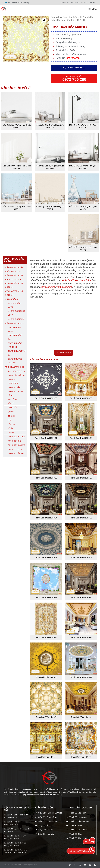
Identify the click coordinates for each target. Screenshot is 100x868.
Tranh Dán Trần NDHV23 (81, 558)
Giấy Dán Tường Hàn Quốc (15, 345)
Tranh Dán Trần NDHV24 (46, 518)
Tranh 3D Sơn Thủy (16, 437)
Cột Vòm (12, 424)
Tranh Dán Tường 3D (73, 17)
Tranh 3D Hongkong (13, 381)
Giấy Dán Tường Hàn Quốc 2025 (14, 285)
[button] (44, 20)
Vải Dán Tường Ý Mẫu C (15, 305)
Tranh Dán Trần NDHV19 (46, 597)
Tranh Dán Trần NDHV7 (46, 717)
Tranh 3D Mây (14, 387)
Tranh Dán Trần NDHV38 (81, 398)
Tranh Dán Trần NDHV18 (81, 637)
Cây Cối (11, 412)
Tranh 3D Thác (14, 441)
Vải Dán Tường (12, 299)
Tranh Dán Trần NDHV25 (81, 518)
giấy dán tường (48, 287)
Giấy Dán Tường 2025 (15, 323)
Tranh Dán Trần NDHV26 (46, 478)
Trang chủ (56, 17)
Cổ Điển (11, 416)
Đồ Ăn (10, 428)
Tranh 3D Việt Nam (16, 453)
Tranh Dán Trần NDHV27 (81, 478)
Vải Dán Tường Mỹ (16, 319)
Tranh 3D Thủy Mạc (16, 445)
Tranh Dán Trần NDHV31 (46, 438)
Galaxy (11, 433)
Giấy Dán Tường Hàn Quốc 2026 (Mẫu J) (14, 277)
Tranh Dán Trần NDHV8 (81, 717)
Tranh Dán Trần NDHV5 (81, 757)
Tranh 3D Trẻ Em (15, 449)
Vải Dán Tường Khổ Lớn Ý (16, 313)
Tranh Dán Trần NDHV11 (81, 677)
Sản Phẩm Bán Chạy (16, 371)
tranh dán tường (64, 287)
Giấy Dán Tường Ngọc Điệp (76, 280)
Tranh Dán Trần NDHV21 (46, 558)
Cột (9, 420)
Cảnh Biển (12, 408)
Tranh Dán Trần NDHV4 (46, 757)
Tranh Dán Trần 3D (16, 375)
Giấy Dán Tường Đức (15, 337)
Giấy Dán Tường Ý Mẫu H (16, 329)
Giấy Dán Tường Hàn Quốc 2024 (14, 293)
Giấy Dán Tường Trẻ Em (17, 353)
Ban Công (12, 399)
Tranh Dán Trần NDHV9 (46, 677)
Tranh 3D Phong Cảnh (15, 393)
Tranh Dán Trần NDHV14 (46, 637)
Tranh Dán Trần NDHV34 (81, 438)
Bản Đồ (11, 404)
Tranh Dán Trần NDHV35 (46, 398)
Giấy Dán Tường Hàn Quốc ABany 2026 (14, 269)
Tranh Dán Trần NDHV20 (81, 597)
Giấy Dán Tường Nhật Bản (15, 361)
